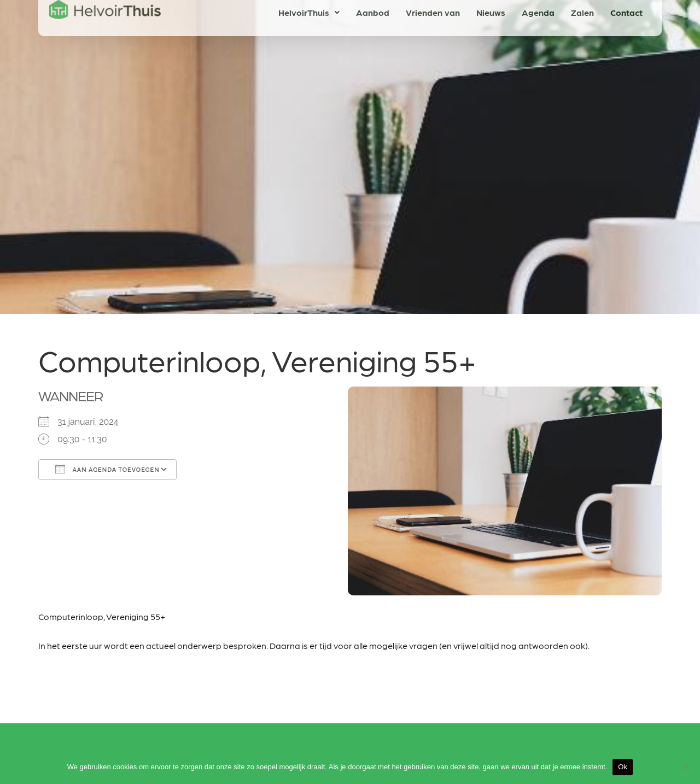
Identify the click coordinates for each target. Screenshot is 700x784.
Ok (623, 767)
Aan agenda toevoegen (107, 469)
